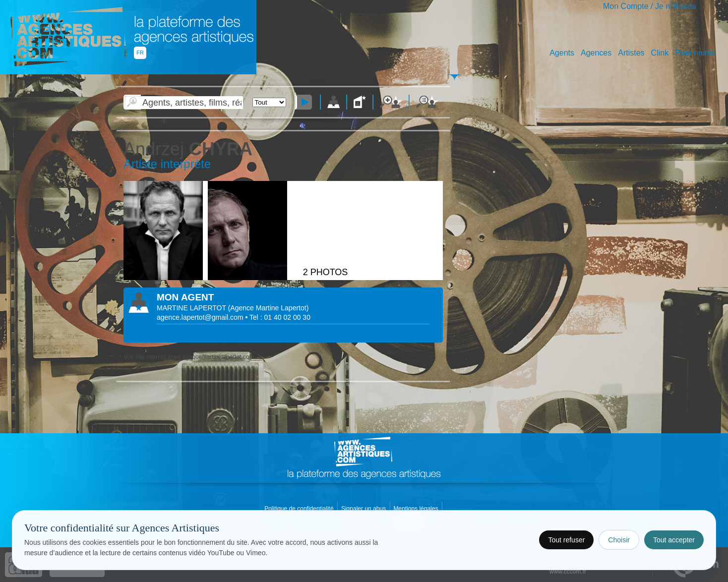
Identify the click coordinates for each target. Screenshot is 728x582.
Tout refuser (566, 540)
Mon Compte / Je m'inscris (650, 6)
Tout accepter (674, 540)
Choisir (619, 540)
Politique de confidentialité (300, 509)
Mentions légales (416, 509)
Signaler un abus (364, 509)
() (269, 308)
